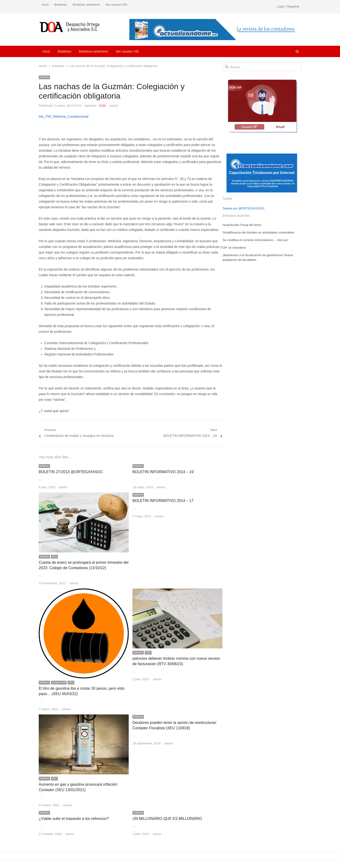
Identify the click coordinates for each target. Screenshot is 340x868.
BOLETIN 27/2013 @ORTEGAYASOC (71, 472)
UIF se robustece (234, 248)
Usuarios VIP (59, 682)
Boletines (61, 5)
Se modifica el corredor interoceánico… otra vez (255, 240)
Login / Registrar (288, 6)
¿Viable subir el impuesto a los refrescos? (74, 819)
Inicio (45, 5)
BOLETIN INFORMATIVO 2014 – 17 (163, 501)
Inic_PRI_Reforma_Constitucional (64, 117)
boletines (44, 77)
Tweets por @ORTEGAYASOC (244, 208)
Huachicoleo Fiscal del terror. (242, 225)
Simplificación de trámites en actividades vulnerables (258, 232)
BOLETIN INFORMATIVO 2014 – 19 (163, 472)
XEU (54, 557)
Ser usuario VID (116, 5)
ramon (114, 106)
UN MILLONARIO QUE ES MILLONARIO (167, 819)
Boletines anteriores (86, 5)
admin (63, 487)
